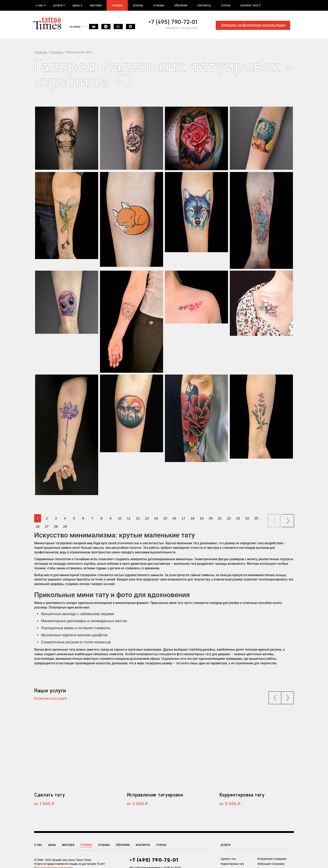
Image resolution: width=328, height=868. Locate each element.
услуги (58, 5)
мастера (96, 5)
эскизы (138, 5)
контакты (204, 5)
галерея (117, 5)
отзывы (159, 5)
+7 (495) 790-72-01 (173, 22)
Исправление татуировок (155, 795)
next (288, 519)
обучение (181, 5)
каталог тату (249, 5)
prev (274, 519)
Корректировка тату (242, 795)
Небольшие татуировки (271, 864)
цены (76, 5)
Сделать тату (49, 795)
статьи (226, 5)
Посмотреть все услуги (51, 699)
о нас (40, 5)
